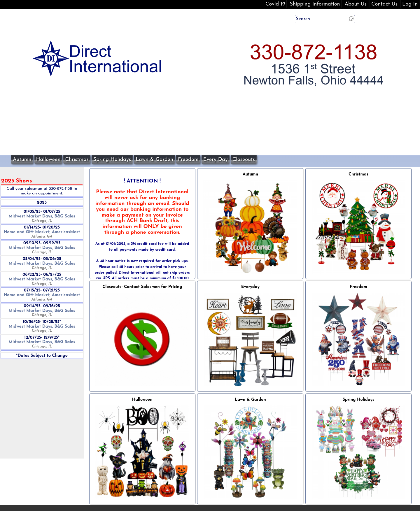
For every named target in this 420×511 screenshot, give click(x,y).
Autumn (22, 160)
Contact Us (384, 4)
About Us (356, 4)
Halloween (48, 160)
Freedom (188, 160)
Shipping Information (315, 4)
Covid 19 (275, 4)
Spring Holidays (112, 160)
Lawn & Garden (154, 160)
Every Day (216, 160)
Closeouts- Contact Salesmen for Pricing (142, 287)
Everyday (250, 287)
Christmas (77, 160)
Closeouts (244, 160)
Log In (410, 4)
